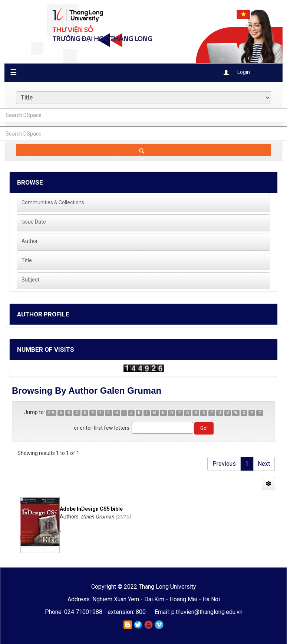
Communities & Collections (53, 202)
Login (239, 72)
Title (27, 260)
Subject (30, 280)
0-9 (51, 413)
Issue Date (34, 222)
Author (30, 241)
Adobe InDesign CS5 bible (91, 509)
